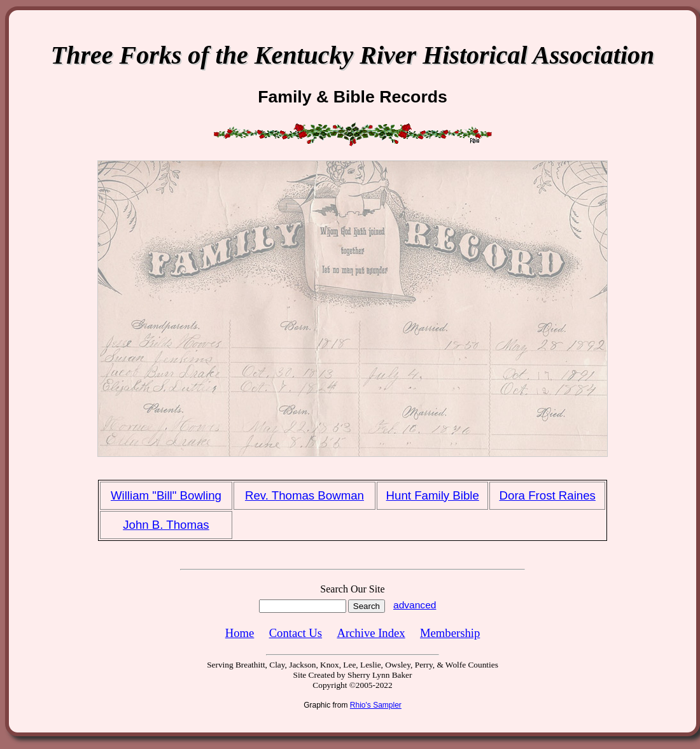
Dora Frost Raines (548, 495)
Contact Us (296, 633)
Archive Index (371, 633)
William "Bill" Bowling (166, 495)
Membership (450, 633)
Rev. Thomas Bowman (304, 495)
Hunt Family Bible (433, 495)
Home (240, 633)
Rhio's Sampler (376, 705)
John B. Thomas (166, 525)
